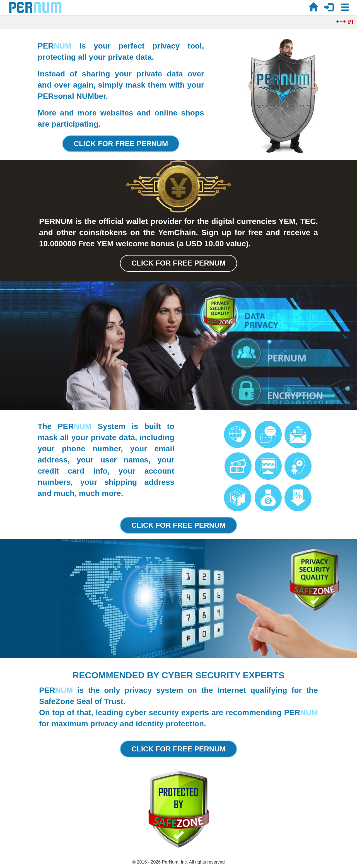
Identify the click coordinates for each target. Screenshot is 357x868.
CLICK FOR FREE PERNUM (121, 144)
